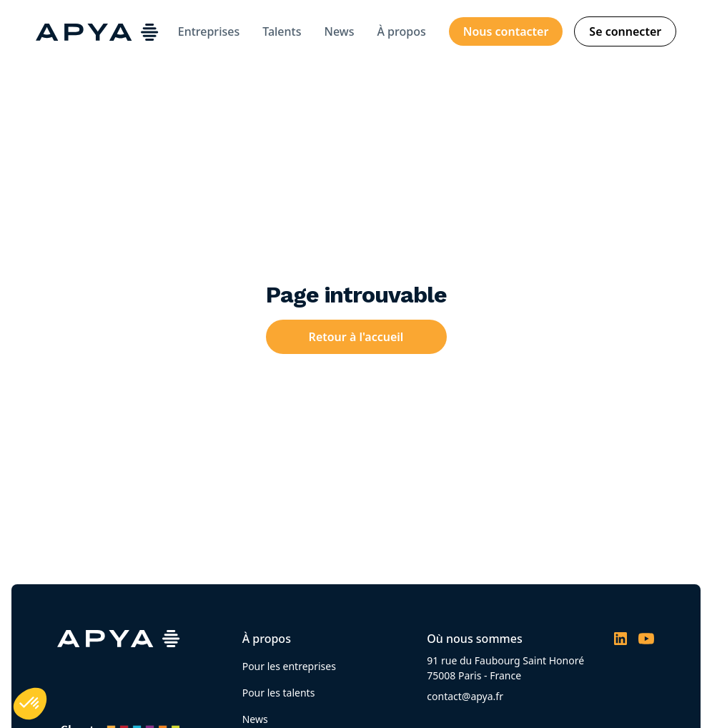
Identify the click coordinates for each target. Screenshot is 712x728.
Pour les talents (279, 693)
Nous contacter (506, 31)
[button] (30, 704)
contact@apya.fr (465, 696)
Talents (282, 31)
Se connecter (625, 31)
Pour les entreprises (289, 666)
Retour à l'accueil (356, 337)
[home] (97, 31)
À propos (401, 31)
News (340, 31)
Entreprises (209, 31)
